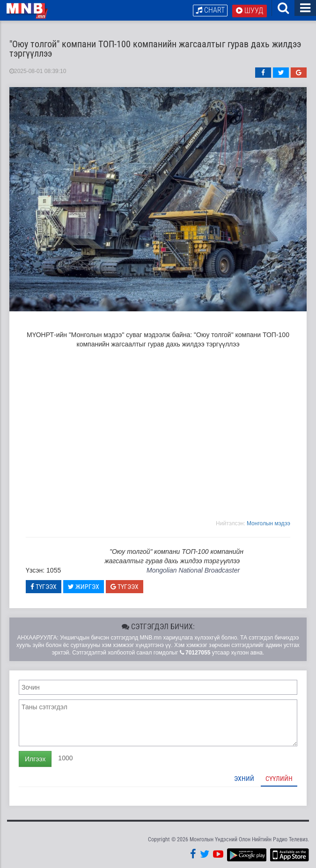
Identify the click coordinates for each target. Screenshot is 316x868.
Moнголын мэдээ (268, 523)
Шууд (250, 11)
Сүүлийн (279, 779)
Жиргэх (84, 587)
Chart (210, 10)
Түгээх (44, 587)
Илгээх (35, 759)
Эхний (244, 779)
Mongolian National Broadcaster (193, 570)
